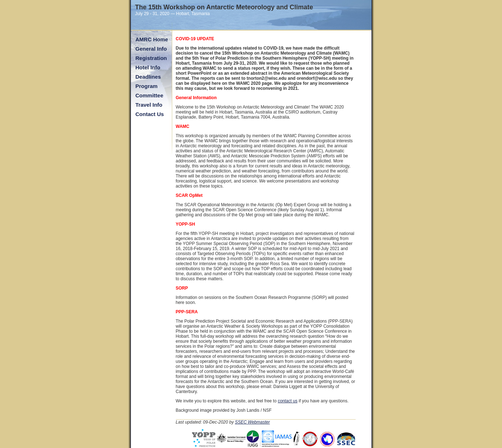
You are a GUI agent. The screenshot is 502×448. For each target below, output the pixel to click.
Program (147, 86)
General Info (151, 49)
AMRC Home (152, 39)
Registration (151, 58)
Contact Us (150, 114)
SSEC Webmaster (252, 422)
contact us (287, 401)
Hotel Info (148, 67)
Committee (150, 95)
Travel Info (149, 105)
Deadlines (148, 77)
